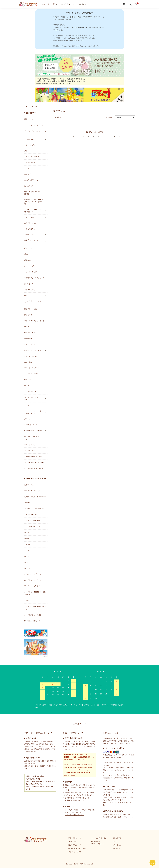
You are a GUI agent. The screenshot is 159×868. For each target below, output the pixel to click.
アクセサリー (29, 140)
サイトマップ (117, 848)
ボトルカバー (29, 260)
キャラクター (67, 4)
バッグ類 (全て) (30, 290)
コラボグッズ (29, 503)
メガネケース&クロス (32, 156)
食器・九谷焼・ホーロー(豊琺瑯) (33, 193)
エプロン (27, 168)
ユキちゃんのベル (30, 356)
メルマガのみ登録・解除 (98, 838)
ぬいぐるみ (28, 362)
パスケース (28, 248)
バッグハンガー (30, 266)
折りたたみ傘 (29, 186)
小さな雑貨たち (30, 229)
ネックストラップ (30, 272)
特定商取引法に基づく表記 (77, 848)
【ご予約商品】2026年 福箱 (34, 462)
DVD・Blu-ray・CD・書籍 (33, 431)
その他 (81, 4)
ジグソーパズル (30, 145)
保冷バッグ (28, 254)
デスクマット (29, 386)
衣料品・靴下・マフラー (33, 180)
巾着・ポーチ (29, 295)
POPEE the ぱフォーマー (33, 621)
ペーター (27, 556)
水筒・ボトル (29, 217)
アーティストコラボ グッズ (34, 586)
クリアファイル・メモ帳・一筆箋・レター (34, 412)
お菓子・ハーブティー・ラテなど (34, 241)
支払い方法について (75, 845)
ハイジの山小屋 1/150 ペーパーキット (35, 438)
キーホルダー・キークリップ (34, 302)
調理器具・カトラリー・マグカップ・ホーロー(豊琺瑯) (34, 202)
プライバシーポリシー (76, 852)
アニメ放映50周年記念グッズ (34, 526)
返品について (73, 842)
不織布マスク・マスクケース (34, 278)
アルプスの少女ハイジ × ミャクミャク (35, 608)
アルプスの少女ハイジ (32, 520)
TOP (26, 106)
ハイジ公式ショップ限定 (33, 615)
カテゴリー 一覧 (48, 4)
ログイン (115, 842)
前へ (68, 137)
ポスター (27, 327)
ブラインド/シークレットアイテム (35, 132)
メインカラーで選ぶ (31, 515)
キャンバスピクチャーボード (34, 321)
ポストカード (29, 419)
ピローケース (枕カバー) (33, 368)
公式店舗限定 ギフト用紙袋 (34, 468)
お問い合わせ (117, 845)
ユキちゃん (34, 106)
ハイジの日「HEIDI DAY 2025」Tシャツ (35, 593)
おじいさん (28, 562)
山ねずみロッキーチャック (34, 580)
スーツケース (29, 284)
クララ (27, 550)
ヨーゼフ (27, 538)
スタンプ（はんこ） (31, 445)
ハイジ (27, 532)
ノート (27, 405)
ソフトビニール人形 (31, 450)
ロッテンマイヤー (30, 568)
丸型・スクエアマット (32, 345)
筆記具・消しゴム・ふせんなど (34, 398)
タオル (27, 151)
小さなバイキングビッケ (33, 574)
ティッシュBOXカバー (32, 374)
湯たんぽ (27, 380)
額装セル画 (28, 315)
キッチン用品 (29, 235)
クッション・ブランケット (34, 350)
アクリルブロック (30, 392)
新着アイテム (29, 119)
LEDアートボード (30, 333)
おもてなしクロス (30, 223)
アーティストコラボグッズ (34, 125)
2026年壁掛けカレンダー (33, 456)
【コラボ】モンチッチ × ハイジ (35, 509)
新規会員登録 (117, 838)
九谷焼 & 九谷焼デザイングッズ (35, 497)
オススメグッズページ (32, 491)
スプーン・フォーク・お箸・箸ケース (33, 211)
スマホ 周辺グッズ (31, 425)
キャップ (27, 174)
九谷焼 (27, 601)
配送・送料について (75, 838)
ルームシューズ (30, 162)
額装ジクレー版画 (30, 309)
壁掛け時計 (28, 339)
